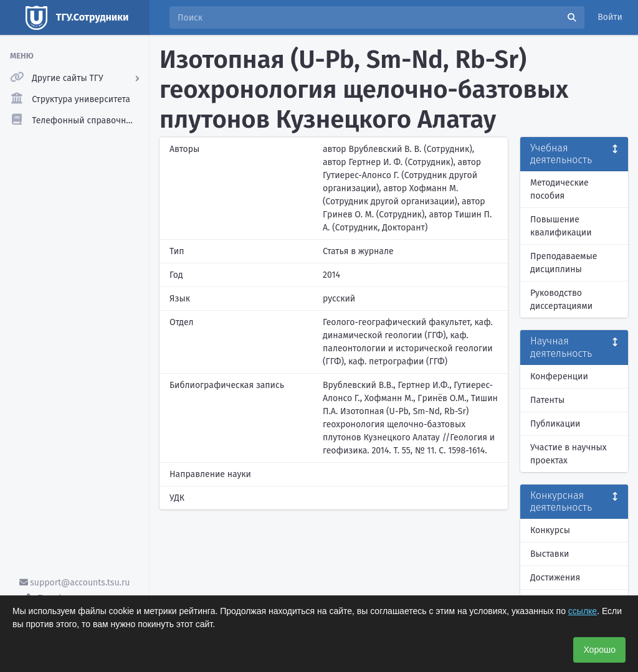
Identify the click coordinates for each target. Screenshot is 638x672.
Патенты (547, 400)
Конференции (559, 376)
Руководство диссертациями (561, 300)
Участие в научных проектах (569, 454)
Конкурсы (550, 530)
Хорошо (599, 650)
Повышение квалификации (561, 226)
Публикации (555, 424)
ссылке (583, 611)
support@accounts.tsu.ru (75, 583)
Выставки (550, 554)
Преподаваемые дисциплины (564, 263)
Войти (610, 17)
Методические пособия (559, 189)
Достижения (555, 578)
